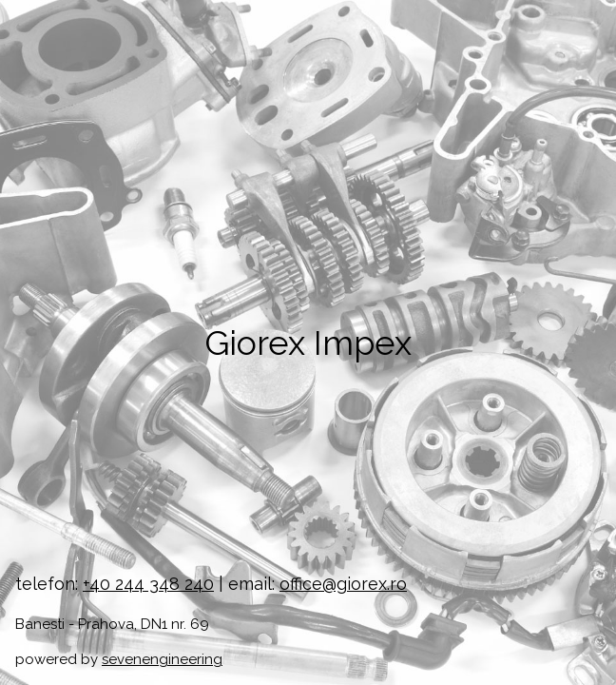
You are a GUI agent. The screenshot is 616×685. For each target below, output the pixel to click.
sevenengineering (162, 659)
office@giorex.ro (343, 584)
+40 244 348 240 (148, 584)
